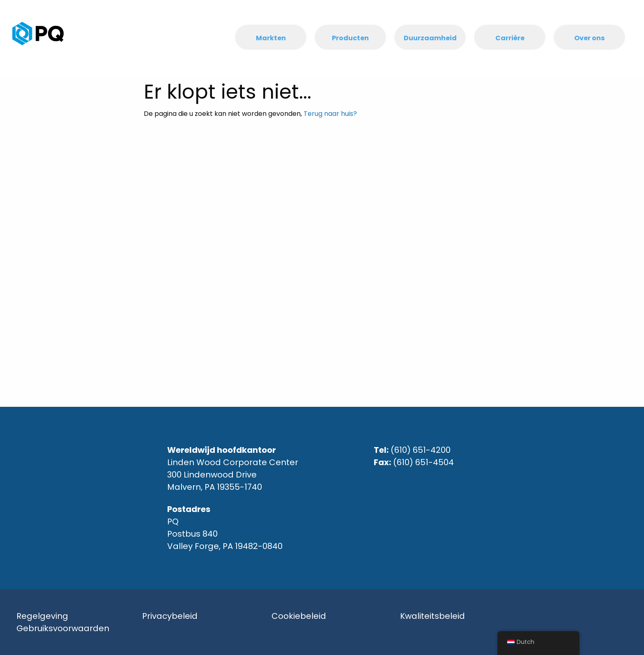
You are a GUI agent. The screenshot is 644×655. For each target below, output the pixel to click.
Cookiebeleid (299, 616)
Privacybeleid (170, 616)
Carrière (510, 38)
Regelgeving (42, 616)
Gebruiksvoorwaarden (63, 628)
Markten (271, 38)
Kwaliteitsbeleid (432, 616)
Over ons (589, 38)
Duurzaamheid (430, 38)
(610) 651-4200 (421, 450)
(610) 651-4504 (423, 462)
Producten (350, 38)
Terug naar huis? (330, 114)
